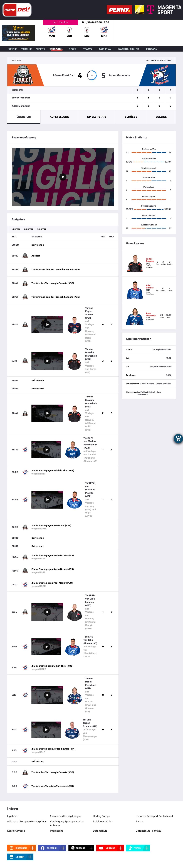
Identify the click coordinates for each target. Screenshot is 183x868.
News (72, 49)
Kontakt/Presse (16, 831)
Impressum (56, 831)
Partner (140, 821)
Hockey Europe (101, 816)
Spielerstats (97, 117)
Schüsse (131, 117)
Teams (88, 49)
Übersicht (24, 117)
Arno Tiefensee (151, 314)
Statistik (56, 49)
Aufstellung (59, 117)
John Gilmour (150, 286)
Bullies (161, 117)
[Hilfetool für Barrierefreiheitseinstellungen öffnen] (178, 439)
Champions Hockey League (65, 816)
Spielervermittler (103, 821)
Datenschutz (100, 831)
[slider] (113, 33)
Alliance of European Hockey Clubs (27, 821)
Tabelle (26, 49)
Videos (41, 49)
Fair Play (105, 49)
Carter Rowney (150, 260)
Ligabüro (12, 816)
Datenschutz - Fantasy (149, 831)
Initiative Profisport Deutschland (154, 816)
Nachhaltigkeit (129, 49)
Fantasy (152, 49)
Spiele (13, 49)
